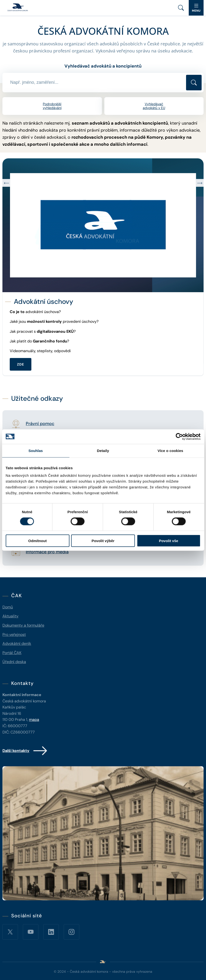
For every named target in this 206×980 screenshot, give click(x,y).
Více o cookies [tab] (170, 450)
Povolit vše (168, 541)
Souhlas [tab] (36, 450)
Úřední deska (14, 662)
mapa (34, 720)
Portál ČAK (12, 653)
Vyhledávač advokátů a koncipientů (103, 66)
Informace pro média (47, 552)
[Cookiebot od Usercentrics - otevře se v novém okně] (179, 436)
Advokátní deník (17, 643)
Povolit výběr (103, 541)
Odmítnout (37, 541)
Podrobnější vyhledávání (52, 106)
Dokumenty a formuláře (23, 625)
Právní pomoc (40, 424)
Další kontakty (25, 751)
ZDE (21, 364)
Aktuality (10, 616)
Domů (8, 607)
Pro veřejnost (14, 635)
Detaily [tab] (103, 450)
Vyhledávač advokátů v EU (154, 106)
